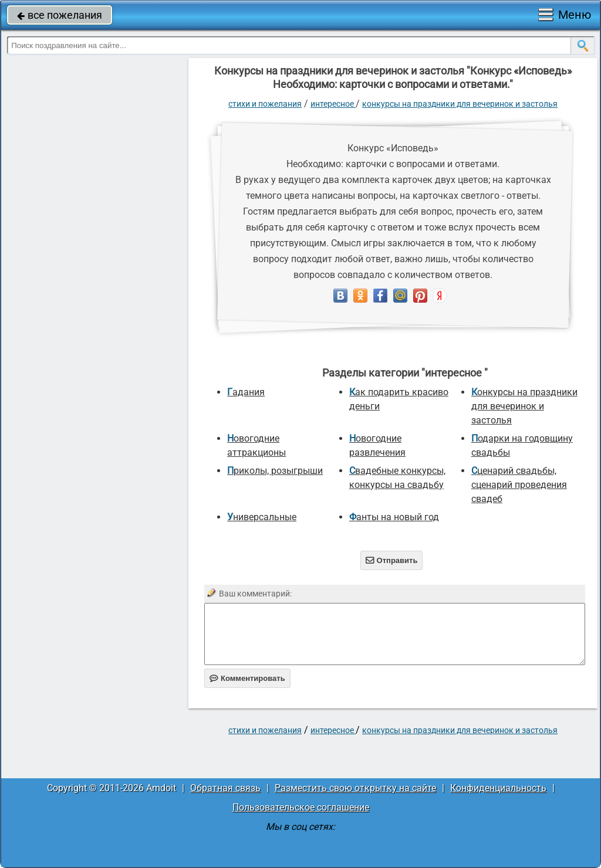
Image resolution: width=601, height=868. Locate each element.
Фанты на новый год (394, 517)
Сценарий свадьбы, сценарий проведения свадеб (519, 485)
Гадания (246, 392)
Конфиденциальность (498, 788)
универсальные (262, 517)
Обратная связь (225, 788)
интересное (333, 104)
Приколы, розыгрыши (275, 471)
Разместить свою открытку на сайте (355, 788)
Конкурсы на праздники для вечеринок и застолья (460, 104)
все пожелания (60, 15)
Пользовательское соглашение (301, 807)
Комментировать (247, 678)
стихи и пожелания (265, 104)
